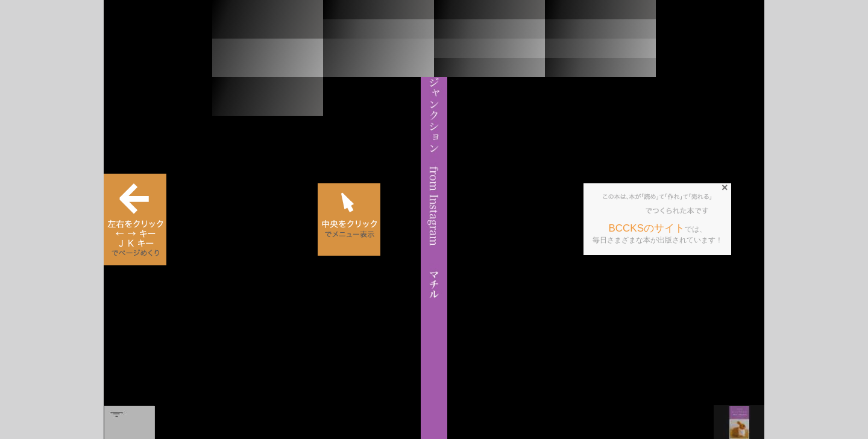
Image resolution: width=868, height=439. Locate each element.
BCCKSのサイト (646, 228)
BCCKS (624, 211)
